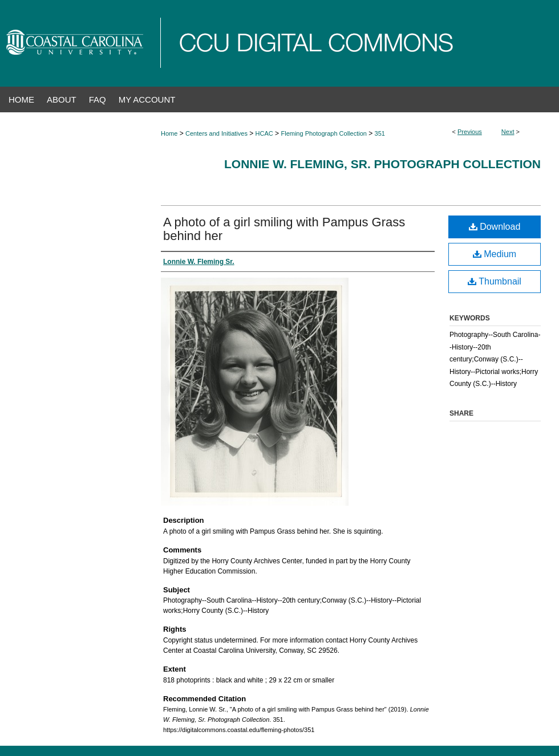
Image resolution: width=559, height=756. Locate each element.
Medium (495, 254)
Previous (470, 132)
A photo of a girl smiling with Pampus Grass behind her (284, 229)
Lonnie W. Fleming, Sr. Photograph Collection (382, 164)
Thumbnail (495, 281)
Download (495, 227)
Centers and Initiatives (216, 133)
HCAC (264, 133)
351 (380, 133)
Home (169, 133)
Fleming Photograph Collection (323, 133)
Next (508, 132)
